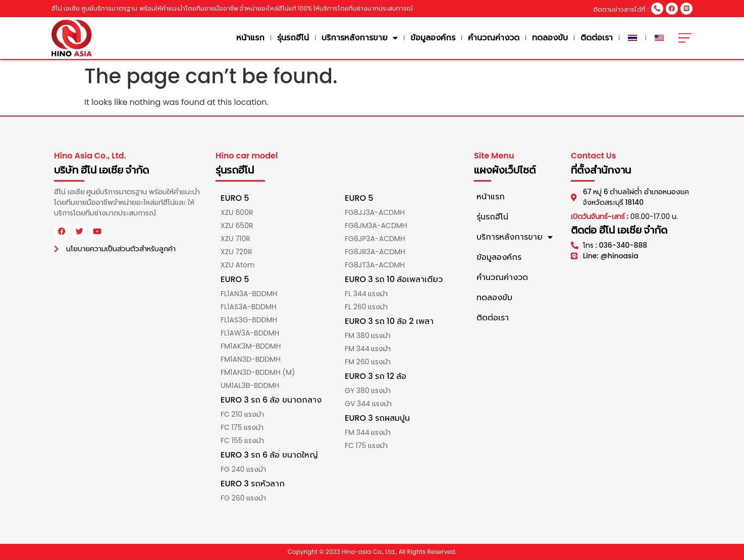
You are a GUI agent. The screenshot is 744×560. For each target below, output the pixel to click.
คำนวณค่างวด (494, 38)
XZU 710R (235, 239)
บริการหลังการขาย (360, 38)
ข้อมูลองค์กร (433, 38)
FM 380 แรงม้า (368, 335)
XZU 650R (237, 226)
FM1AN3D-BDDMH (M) (258, 372)
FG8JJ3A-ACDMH (375, 212)
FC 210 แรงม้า (242, 414)
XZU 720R (236, 252)
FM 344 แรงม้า (368, 349)
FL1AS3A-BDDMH (249, 307)
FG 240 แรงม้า (243, 469)
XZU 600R (237, 212)
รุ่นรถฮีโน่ (293, 38)
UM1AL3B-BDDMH (250, 385)
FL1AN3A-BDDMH (249, 294)
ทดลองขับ (550, 38)
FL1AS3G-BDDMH (249, 320)
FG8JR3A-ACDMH (375, 252)
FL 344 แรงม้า (366, 294)
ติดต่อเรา (597, 38)
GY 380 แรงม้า (368, 390)
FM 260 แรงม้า (368, 362)
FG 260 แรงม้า (243, 498)
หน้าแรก (250, 38)
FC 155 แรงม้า (242, 440)
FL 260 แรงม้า (366, 307)
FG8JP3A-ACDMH (375, 239)
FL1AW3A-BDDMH (250, 333)
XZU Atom (237, 265)
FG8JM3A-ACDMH (376, 226)
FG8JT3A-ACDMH (375, 265)
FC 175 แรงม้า (242, 427)
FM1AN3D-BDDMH (251, 359)
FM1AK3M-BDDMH (251, 346)
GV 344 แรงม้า (368, 404)
